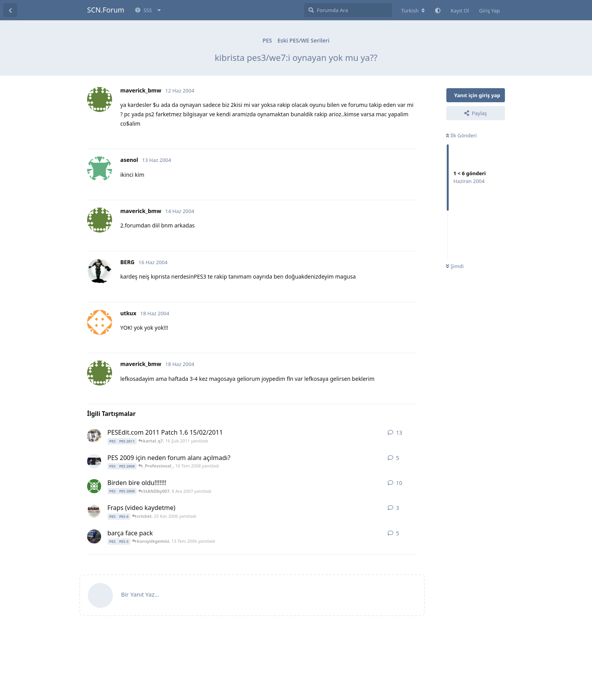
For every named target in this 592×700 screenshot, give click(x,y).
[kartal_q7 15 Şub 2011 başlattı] (94, 436)
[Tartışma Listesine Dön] (10, 10)
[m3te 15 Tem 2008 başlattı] (94, 461)
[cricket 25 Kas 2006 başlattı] (94, 511)
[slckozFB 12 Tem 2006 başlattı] (94, 537)
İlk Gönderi (461, 135)
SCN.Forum (106, 10)
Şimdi (455, 266)
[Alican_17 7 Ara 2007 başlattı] (94, 486)
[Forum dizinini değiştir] (413, 11)
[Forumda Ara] (348, 10)
